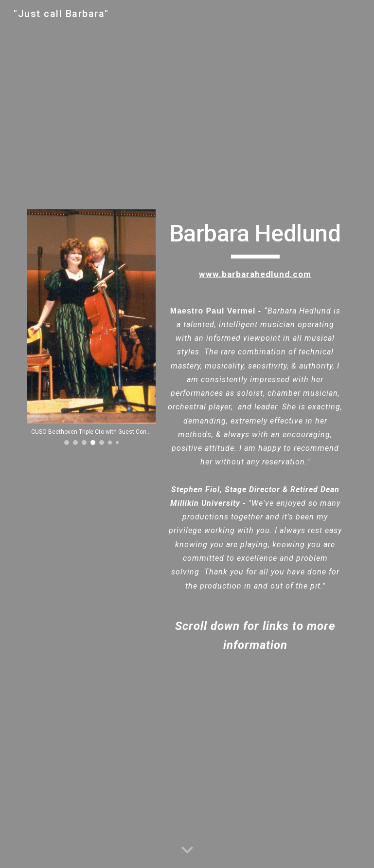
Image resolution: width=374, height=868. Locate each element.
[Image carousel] (91, 327)
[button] (187, 850)
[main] (255, 434)
